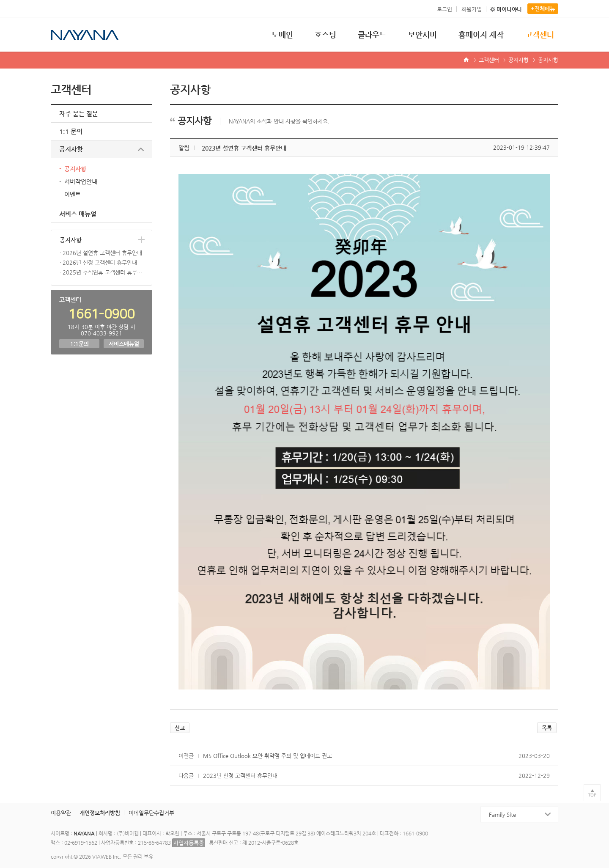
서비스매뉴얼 (124, 344)
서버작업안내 (81, 181)
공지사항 (518, 60)
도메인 (282, 34)
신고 (180, 728)
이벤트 (73, 194)
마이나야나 (509, 9)
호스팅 (325, 34)
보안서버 (422, 34)
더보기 (141, 239)
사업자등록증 (189, 843)
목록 (547, 728)
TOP (592, 795)
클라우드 (372, 34)
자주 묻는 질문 (79, 114)
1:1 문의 (71, 131)
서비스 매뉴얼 (78, 214)
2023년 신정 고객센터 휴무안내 (240, 776)
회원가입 (472, 9)
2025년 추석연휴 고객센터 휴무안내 (103, 272)
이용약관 (61, 813)
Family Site (502, 814)
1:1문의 (80, 344)
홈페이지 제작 (481, 34)
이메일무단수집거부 (151, 813)
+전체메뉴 (543, 9)
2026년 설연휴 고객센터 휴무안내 (102, 253)
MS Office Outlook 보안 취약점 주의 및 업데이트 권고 (267, 756)
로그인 (444, 9)
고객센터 (540, 34)
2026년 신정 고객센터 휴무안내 (100, 262)
